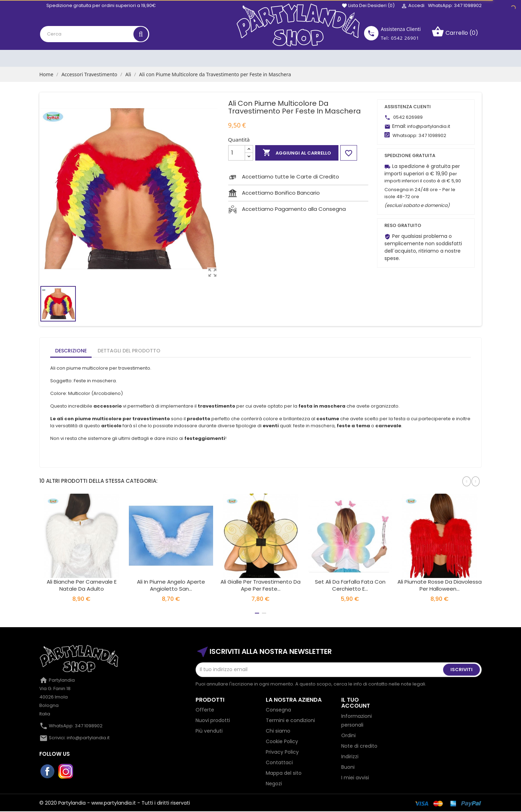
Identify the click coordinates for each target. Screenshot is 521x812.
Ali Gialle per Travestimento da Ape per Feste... (260, 585)
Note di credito (359, 746)
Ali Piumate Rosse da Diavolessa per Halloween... (440, 585)
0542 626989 (408, 117)
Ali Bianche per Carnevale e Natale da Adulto (82, 585)
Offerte (205, 710)
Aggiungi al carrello (297, 153)
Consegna (278, 710)
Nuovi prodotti (213, 720)
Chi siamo (278, 731)
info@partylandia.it (429, 126)
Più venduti (209, 731)
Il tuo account (356, 703)
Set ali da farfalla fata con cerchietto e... (350, 585)
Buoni (348, 767)
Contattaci (279, 762)
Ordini (348, 735)
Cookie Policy (282, 741)
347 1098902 (432, 135)
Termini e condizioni (290, 720)
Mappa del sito (284, 773)
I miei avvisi (355, 778)
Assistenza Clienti (401, 29)
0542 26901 (405, 38)
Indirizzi (350, 756)
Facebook (48, 772)
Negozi (274, 784)
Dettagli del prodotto (129, 351)
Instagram (66, 772)
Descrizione (71, 351)
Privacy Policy (282, 752)
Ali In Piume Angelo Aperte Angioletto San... (171, 585)
